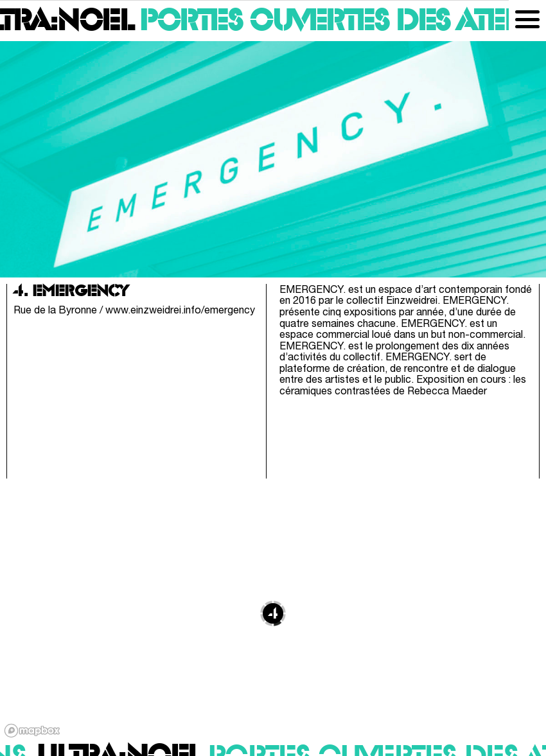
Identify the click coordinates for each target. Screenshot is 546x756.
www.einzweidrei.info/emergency (180, 311)
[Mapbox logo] (32, 731)
